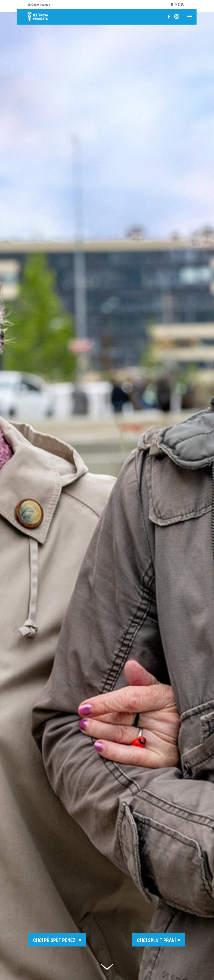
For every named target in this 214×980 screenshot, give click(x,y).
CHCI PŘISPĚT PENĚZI (55, 940)
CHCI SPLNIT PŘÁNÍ (156, 940)
